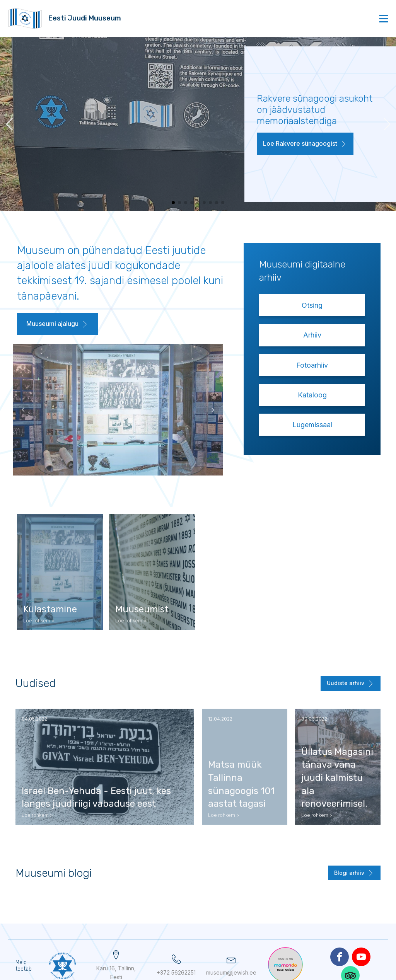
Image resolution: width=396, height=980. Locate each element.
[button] (305, 145)
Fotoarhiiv (312, 365)
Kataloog (312, 395)
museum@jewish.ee (231, 972)
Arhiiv (312, 335)
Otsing (312, 305)
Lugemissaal (312, 425)
